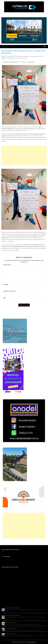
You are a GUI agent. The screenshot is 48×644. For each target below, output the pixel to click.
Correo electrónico (9, 291)
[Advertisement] (24, 155)
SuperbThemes (33, 642)
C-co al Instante (6, 556)
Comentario (7, 265)
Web (4, 298)
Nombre (6, 284)
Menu (44, 47)
